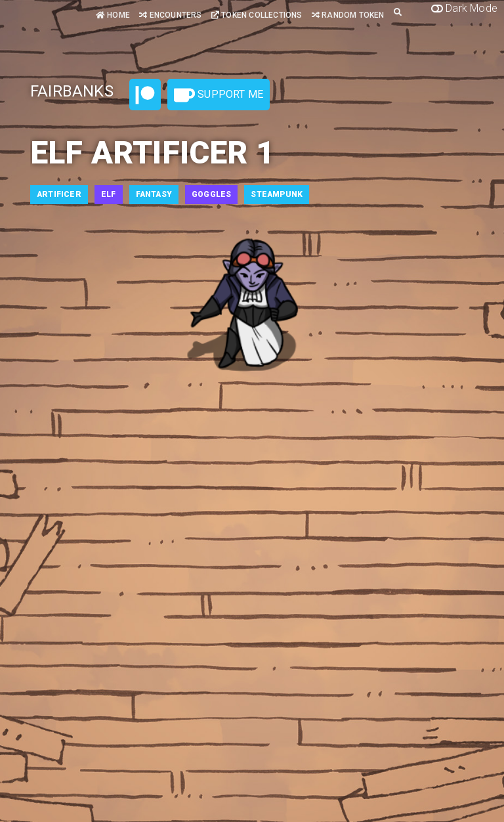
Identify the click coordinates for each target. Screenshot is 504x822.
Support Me (219, 95)
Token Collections (257, 15)
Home (113, 15)
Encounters (170, 15)
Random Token (348, 15)
